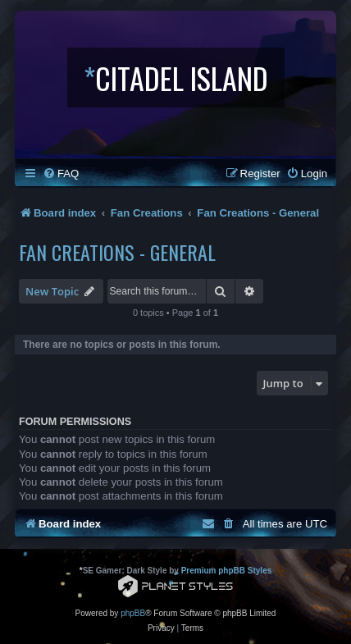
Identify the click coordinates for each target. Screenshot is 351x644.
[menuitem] (61, 174)
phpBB (133, 613)
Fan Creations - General (117, 252)
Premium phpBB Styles (227, 571)
